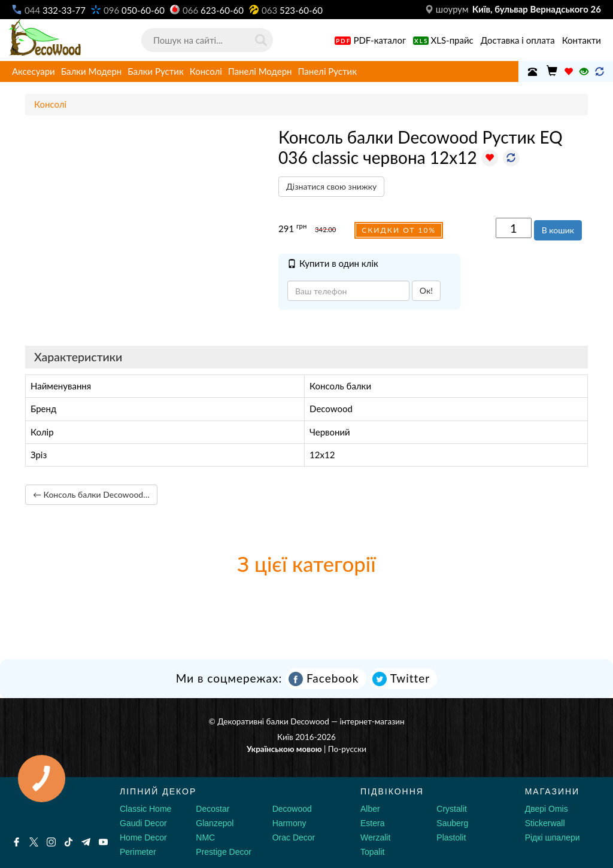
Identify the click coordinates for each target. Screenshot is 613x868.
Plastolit (451, 837)
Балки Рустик (155, 71)
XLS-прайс (443, 40)
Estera (372, 823)
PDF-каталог (370, 40)
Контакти (582, 40)
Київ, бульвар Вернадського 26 (537, 9)
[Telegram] (86, 842)
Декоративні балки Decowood (273, 721)
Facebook (324, 679)
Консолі (206, 71)
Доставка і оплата (518, 40)
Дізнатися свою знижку (331, 186)
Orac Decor (294, 837)
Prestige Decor (224, 852)
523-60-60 (292, 10)
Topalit (372, 852)
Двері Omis (547, 809)
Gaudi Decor (143, 823)
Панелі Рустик (327, 71)
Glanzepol (215, 823)
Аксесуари (34, 71)
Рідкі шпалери (553, 837)
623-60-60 (213, 10)
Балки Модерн (92, 71)
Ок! (426, 290)
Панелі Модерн (260, 71)
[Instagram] (51, 842)
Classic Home (145, 809)
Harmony (289, 823)
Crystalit (452, 809)
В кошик (558, 230)
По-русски (347, 749)
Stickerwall (545, 823)
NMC (205, 837)
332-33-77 (55, 10)
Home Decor (143, 837)
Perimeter (138, 852)
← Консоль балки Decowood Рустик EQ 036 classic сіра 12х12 (95, 494)
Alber (370, 809)
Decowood (292, 809)
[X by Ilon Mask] (34, 842)
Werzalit (375, 837)
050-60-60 (134, 10)
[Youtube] (103, 842)
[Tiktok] (69, 842)
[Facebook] (16, 842)
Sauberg (452, 823)
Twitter (401, 679)
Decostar (213, 809)
